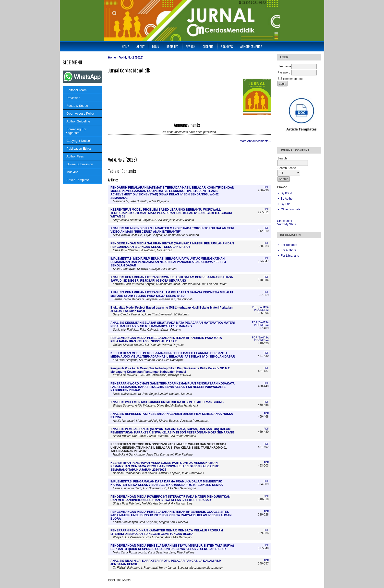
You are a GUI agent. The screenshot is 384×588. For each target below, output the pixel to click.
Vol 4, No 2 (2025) (131, 58)
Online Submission (79, 164)
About (141, 46)
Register (172, 46)
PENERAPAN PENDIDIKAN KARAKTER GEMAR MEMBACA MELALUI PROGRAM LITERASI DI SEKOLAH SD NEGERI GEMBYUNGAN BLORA (167, 532)
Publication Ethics (78, 149)
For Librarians (290, 256)
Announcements (251, 46)
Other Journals (290, 209)
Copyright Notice (77, 141)
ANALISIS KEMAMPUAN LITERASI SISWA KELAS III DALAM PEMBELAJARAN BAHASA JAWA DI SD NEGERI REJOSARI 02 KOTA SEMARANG (172, 279)
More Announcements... (255, 141)
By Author (287, 199)
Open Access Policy (80, 114)
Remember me (293, 79)
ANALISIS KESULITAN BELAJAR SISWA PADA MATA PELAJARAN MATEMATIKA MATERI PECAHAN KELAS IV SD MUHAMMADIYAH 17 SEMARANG (173, 324)
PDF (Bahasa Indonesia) (260, 309)
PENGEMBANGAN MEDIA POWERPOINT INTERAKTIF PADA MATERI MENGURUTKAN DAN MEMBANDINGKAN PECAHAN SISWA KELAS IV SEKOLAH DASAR (170, 498)
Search (190, 46)
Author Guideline (77, 121)
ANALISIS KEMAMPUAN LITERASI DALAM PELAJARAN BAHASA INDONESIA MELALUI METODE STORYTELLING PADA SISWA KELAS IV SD (172, 294)
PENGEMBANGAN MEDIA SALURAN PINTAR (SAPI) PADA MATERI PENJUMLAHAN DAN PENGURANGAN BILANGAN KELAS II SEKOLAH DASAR (172, 245)
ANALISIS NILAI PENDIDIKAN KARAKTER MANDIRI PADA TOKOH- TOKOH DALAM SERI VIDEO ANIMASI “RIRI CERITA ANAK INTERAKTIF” (172, 230)
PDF (266, 187)
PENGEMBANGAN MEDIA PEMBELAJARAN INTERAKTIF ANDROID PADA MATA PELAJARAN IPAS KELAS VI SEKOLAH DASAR (166, 340)
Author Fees (74, 156)
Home (126, 46)
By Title (285, 204)
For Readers (289, 245)
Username (284, 66)
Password (284, 72)
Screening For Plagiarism (76, 131)
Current (208, 46)
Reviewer (72, 98)
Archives (227, 46)
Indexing (72, 172)
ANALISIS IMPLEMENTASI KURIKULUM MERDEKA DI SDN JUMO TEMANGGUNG (167, 402)
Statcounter (285, 221)
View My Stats (287, 224)
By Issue (286, 193)
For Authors (288, 250)
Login (156, 46)
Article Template (77, 180)
